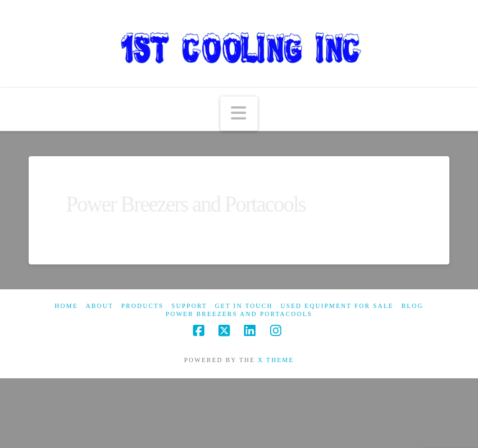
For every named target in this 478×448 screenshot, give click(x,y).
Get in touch (244, 306)
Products (143, 306)
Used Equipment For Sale (337, 306)
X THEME (276, 360)
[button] (239, 114)
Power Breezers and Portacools (239, 314)
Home (66, 306)
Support (190, 306)
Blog (412, 306)
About (100, 306)
